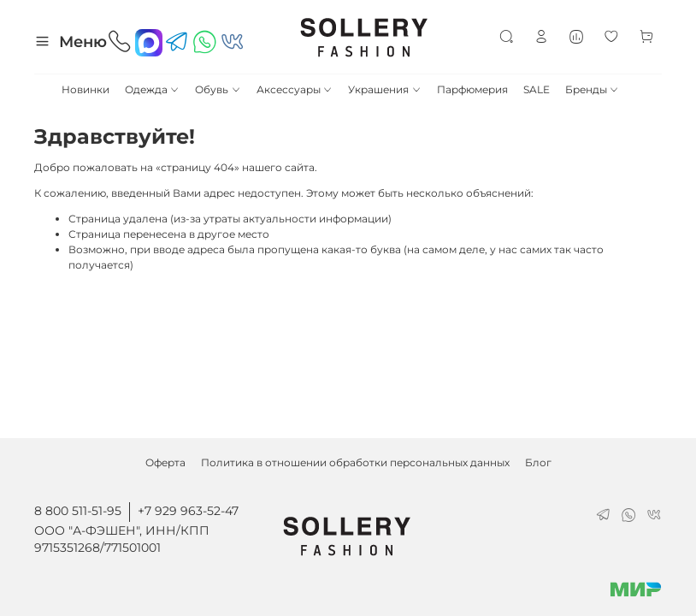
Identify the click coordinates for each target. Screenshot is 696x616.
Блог (538, 462)
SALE (537, 89)
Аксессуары (295, 89)
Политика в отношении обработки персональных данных (355, 462)
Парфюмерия (472, 89)
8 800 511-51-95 (78, 511)
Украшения (384, 89)
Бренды (592, 89)
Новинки (86, 89)
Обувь (218, 89)
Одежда (152, 89)
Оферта (165, 462)
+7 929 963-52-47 (188, 511)
